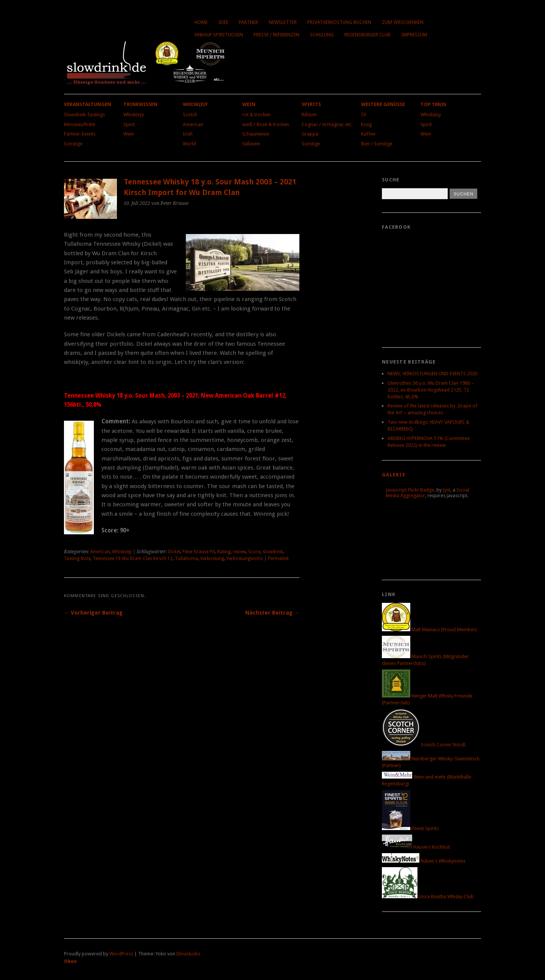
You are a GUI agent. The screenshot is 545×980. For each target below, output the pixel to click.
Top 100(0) (433, 104)
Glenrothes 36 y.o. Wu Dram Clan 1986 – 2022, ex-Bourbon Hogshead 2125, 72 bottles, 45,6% (431, 390)
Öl (364, 115)
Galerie (394, 475)
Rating (224, 552)
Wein (129, 134)
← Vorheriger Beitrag (93, 613)
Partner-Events (80, 134)
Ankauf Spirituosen (219, 35)
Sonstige (73, 144)
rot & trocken (256, 115)
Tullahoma (186, 559)
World (189, 144)
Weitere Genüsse (383, 104)
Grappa (310, 134)
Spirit (129, 124)
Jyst (447, 490)
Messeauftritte (80, 124)
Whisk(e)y (134, 115)
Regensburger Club (367, 35)
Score (254, 552)
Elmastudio (188, 954)
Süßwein (251, 144)
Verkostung (212, 559)
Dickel (174, 552)
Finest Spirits (410, 828)
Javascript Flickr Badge (410, 490)
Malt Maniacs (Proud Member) (429, 630)
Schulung (322, 35)
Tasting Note (77, 559)
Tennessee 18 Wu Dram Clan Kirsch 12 (133, 559)
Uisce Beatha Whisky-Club (428, 897)
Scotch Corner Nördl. (424, 745)
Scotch (190, 115)
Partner (248, 22)
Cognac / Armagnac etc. (327, 124)
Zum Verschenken (403, 22)
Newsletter (283, 22)
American (193, 124)
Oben (70, 961)
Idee (223, 22)
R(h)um (309, 115)
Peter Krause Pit (199, 552)
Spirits (311, 104)
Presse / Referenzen (276, 35)
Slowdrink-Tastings (84, 115)
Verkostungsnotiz (245, 559)
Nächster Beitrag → (272, 613)
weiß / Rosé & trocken (266, 124)
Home (201, 22)
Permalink (278, 559)
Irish (188, 134)
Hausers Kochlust (416, 847)
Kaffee (368, 134)
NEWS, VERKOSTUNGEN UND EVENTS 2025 (433, 374)
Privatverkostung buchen (339, 22)
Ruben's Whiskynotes (424, 861)
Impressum (414, 35)
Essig (366, 124)
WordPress (121, 954)
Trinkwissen (140, 104)
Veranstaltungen (88, 104)
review (239, 552)
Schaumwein (256, 134)
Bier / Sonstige (377, 144)
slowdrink (273, 552)
